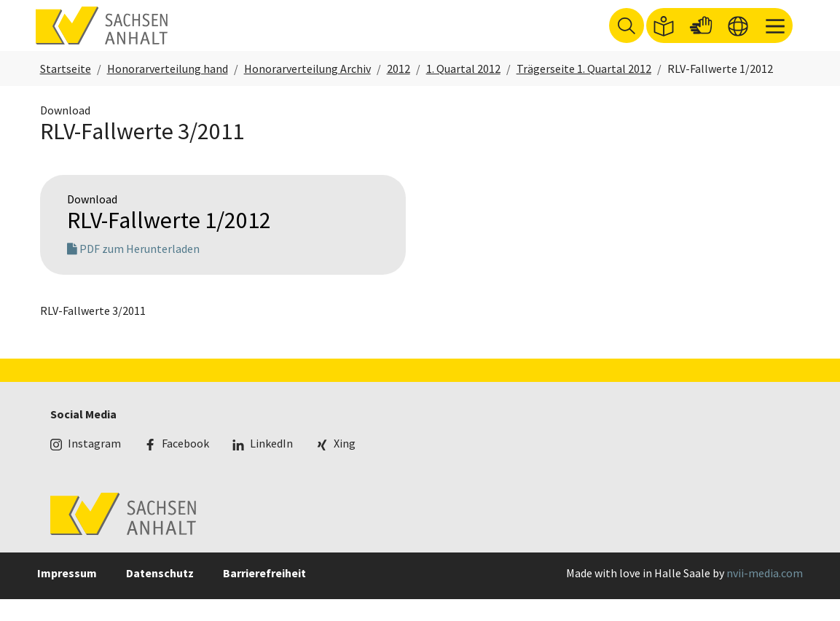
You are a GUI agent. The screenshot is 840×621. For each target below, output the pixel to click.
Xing (345, 465)
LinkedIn (271, 465)
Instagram (94, 465)
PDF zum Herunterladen (133, 270)
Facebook (185, 465)
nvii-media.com (765, 595)
